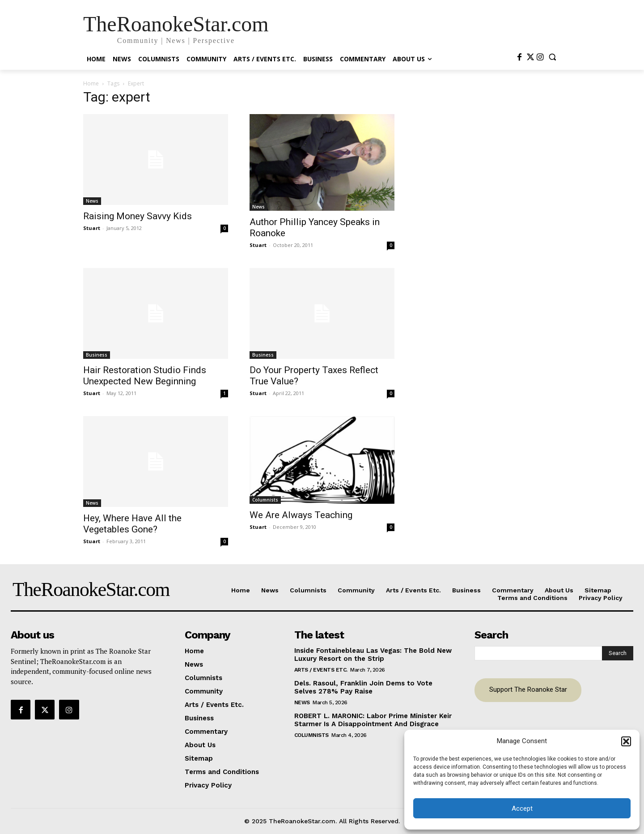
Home (91, 83)
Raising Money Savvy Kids (138, 216)
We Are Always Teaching (301, 515)
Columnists (265, 500)
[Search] (618, 653)
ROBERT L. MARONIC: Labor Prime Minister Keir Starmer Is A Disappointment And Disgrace (373, 720)
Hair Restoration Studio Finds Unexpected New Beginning (145, 376)
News (92, 201)
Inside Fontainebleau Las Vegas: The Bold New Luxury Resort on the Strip (373, 655)
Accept (522, 808)
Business (97, 355)
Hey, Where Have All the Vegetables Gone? (132, 524)
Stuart (92, 228)
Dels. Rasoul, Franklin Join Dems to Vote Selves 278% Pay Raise (363, 687)
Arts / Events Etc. (321, 670)
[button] (626, 741)
